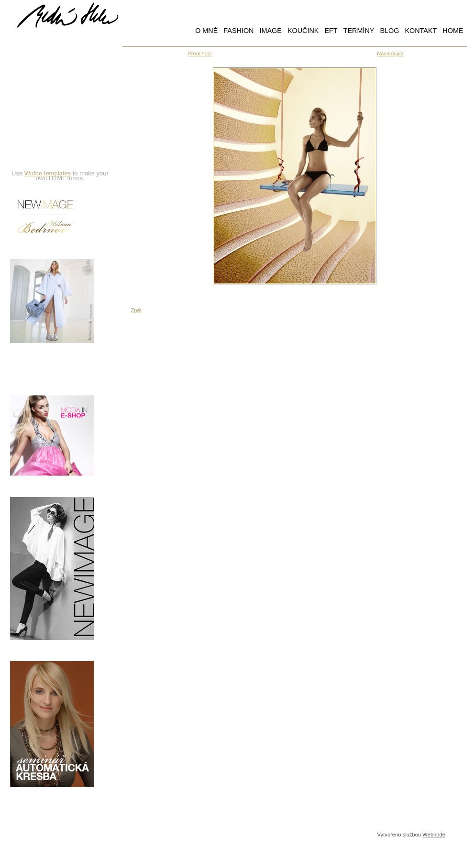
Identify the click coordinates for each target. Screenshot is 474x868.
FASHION (238, 31)
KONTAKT (421, 31)
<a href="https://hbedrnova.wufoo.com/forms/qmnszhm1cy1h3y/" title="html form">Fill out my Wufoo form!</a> (60, 108)
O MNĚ (206, 31)
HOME (453, 31)
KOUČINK (303, 31)
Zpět (136, 310)
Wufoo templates (48, 173)
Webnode (434, 835)
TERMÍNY (359, 31)
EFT (331, 31)
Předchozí (199, 54)
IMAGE (270, 31)
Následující (390, 54)
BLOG (389, 31)
